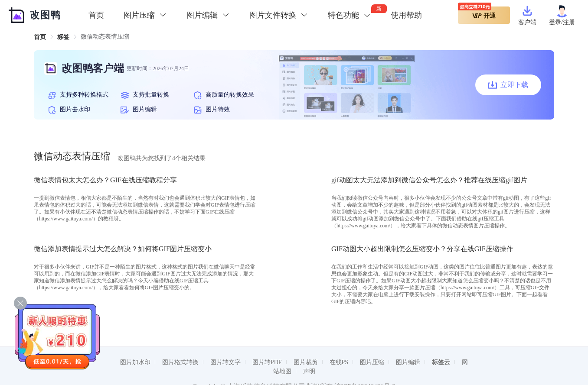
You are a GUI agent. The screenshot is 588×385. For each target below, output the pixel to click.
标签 (63, 37)
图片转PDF (267, 362)
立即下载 (508, 85)
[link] (40, 37)
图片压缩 (372, 362)
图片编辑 (408, 362)
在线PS (339, 362)
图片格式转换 (180, 362)
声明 (309, 371)
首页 (96, 15)
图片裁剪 (306, 362)
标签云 (441, 362)
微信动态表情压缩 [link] (105, 37)
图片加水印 (135, 362)
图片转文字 (225, 362)
